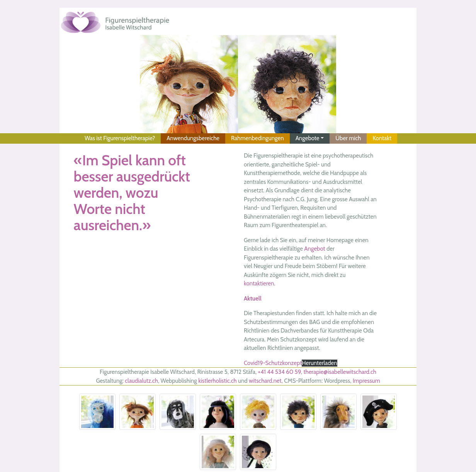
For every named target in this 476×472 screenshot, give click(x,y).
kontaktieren (259, 284)
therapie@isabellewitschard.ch (340, 372)
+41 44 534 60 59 (280, 372)
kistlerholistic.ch (217, 381)
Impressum (366, 381)
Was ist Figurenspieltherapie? (120, 138)
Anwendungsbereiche (193, 138)
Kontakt (382, 138)
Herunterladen (319, 363)
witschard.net (265, 381)
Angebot (314, 249)
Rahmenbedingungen (258, 138)
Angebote (308, 138)
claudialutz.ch (141, 381)
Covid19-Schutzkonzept (273, 363)
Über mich (348, 138)
